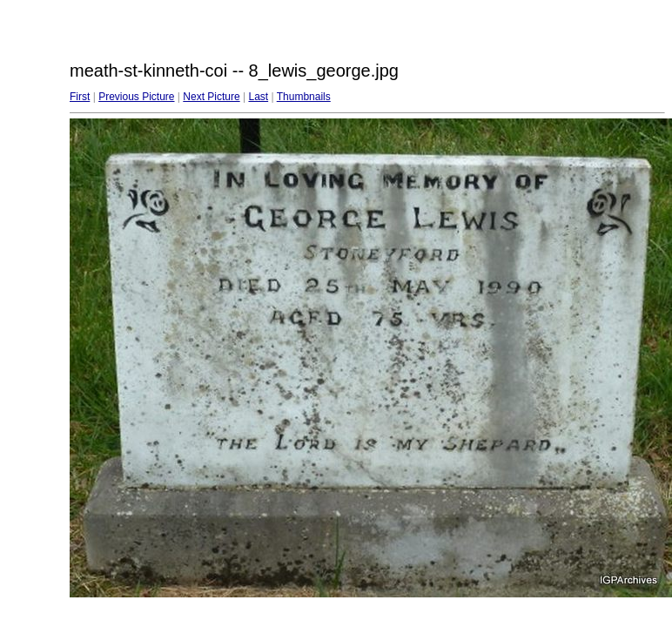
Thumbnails (304, 97)
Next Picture (211, 97)
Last (258, 97)
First (80, 97)
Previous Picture (136, 97)
